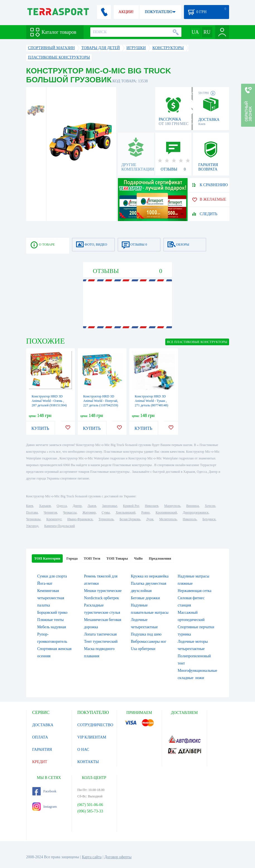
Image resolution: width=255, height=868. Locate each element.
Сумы (106, 512)
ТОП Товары (117, 558)
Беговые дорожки (145, 598)
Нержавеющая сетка (195, 591)
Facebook (44, 791)
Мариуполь (172, 506)
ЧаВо (138, 558)
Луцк (150, 519)
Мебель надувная (52, 627)
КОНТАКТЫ (88, 762)
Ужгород (32, 526)
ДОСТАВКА (43, 725)
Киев (30, 506)
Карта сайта (92, 857)
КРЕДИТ (40, 762)
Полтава (32, 512)
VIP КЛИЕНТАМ (92, 737)
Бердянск (209, 519)
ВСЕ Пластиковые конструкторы (197, 342)
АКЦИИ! (126, 12)
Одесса (62, 506)
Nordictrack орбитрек (102, 598)
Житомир (89, 512)
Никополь (190, 519)
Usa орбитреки (143, 649)
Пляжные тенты (51, 620)
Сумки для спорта (52, 576)
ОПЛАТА (40, 737)
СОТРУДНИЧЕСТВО (95, 725)
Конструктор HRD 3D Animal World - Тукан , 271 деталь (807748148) (152, 401)
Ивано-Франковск (80, 519)
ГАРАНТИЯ (42, 750)
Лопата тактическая (100, 634)
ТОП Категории (47, 558)
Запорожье (110, 506)
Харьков (45, 506)
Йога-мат (45, 583)
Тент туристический (101, 642)
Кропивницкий (166, 512)
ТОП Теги (92, 558)
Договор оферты (118, 857)
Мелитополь (168, 519)
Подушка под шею (146, 634)
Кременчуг (54, 519)
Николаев (152, 506)
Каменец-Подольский (60, 526)
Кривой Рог (131, 506)
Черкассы (70, 512)
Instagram (45, 807)
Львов (92, 506)
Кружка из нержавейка (150, 576)
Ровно (145, 512)
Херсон (210, 506)
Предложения (160, 558)
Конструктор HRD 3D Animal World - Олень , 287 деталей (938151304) (49, 401)
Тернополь (106, 519)
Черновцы (33, 519)
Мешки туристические (103, 591)
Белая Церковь (130, 519)
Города (72, 558)
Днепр (77, 506)
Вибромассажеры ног (149, 642)
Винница (192, 506)
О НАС (83, 750)
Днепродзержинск (196, 512)
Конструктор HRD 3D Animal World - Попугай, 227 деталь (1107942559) (101, 401)
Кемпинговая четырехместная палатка (51, 598)
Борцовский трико (52, 612)
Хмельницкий (126, 512)
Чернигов (50, 512)
